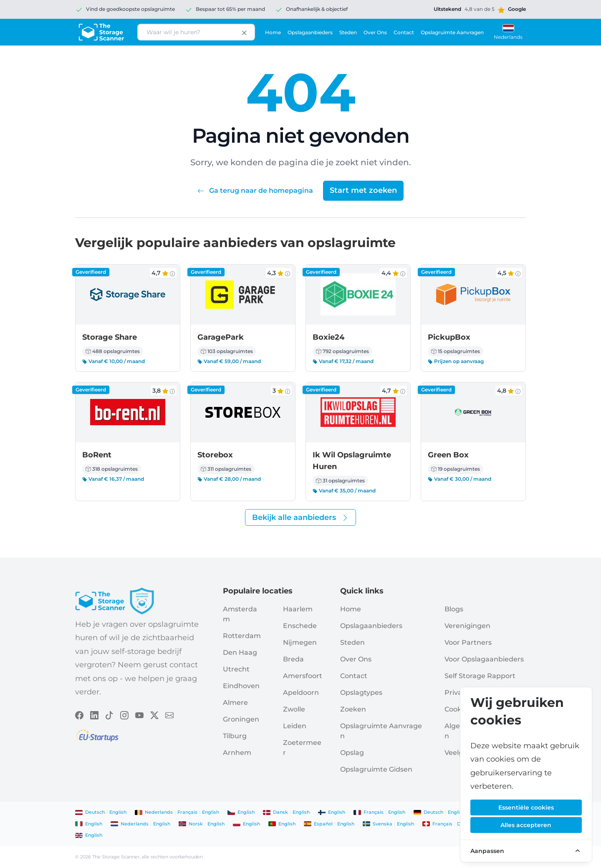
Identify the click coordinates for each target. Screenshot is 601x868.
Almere (235, 703)
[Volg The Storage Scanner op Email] (169, 714)
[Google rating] (480, 9)
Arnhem (237, 753)
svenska (383, 824)
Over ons (375, 32)
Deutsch (95, 812)
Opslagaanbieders (310, 32)
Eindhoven (241, 686)
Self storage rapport (480, 676)
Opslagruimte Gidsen (376, 769)
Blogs (454, 609)
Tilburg (235, 736)
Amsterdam (240, 614)
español (323, 824)
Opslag (352, 753)
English (118, 812)
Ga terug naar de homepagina (256, 191)
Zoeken (353, 709)
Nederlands (159, 812)
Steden (348, 32)
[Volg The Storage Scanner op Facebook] (79, 714)
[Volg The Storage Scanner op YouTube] (139, 714)
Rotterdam (242, 636)
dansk (280, 812)
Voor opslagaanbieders (484, 659)
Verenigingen (467, 626)
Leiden (295, 726)
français (187, 812)
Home (273, 32)
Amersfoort (303, 676)
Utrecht (236, 669)
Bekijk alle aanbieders (300, 517)
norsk (196, 824)
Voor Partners (468, 642)
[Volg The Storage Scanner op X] (154, 714)
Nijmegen (300, 642)
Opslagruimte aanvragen (452, 32)
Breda (293, 659)
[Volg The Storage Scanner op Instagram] (124, 714)
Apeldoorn (301, 693)
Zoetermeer (302, 748)
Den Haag (240, 652)
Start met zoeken (363, 190)
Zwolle (294, 709)
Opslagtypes (361, 693)
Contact (404, 32)
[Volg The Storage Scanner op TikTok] (109, 714)
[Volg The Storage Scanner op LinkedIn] (94, 714)
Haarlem (298, 609)
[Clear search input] (244, 32)
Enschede (300, 626)
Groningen (241, 719)
